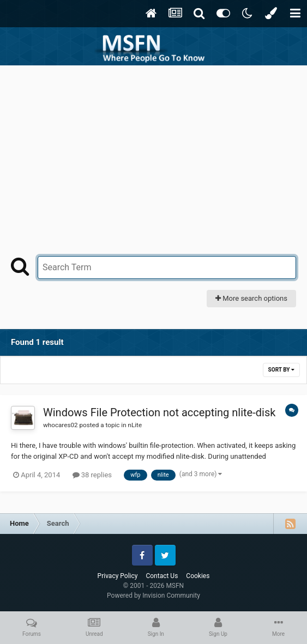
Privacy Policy (118, 576)
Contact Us (162, 576)
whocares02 (61, 425)
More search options (251, 298)
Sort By (281, 370)
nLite (135, 425)
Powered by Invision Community (153, 596)
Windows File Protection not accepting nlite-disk (159, 412)
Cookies (198, 576)
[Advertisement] (154, 147)
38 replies (92, 475)
